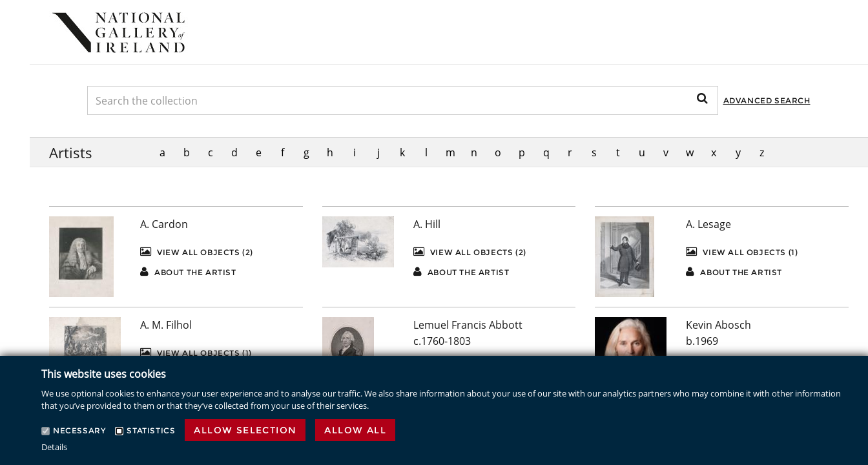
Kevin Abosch (718, 325)
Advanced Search (767, 100)
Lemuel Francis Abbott (468, 325)
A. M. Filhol (166, 325)
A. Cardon (164, 224)
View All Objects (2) (197, 252)
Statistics (151, 430)
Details (54, 447)
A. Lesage (708, 224)
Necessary (79, 430)
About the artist (188, 272)
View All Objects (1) (742, 252)
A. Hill (427, 224)
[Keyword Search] (403, 100)
